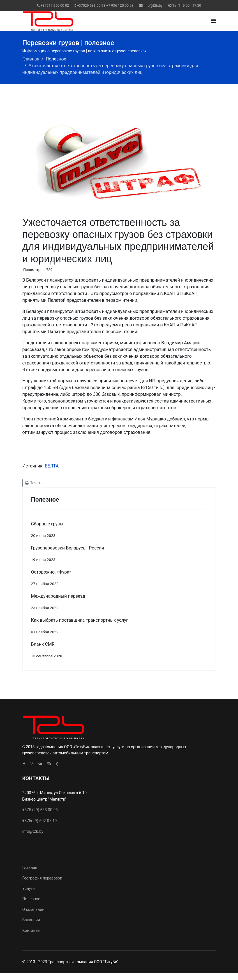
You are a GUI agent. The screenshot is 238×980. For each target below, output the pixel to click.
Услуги (29, 888)
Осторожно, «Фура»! (119, 579)
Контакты (31, 930)
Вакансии (31, 920)
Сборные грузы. (119, 531)
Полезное (31, 899)
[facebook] (24, 764)
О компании (33, 909)
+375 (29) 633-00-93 (40, 810)
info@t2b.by (153, 5)
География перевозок (42, 878)
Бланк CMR (119, 651)
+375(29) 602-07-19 (40, 821)
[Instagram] (32, 764)
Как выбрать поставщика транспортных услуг (119, 627)
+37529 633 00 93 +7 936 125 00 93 (105, 5)
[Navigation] (213, 21)
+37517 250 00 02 (55, 5)
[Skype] (49, 764)
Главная (30, 867)
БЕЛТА (52, 466)
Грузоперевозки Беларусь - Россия (119, 555)
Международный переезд (119, 603)
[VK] (40, 764)
